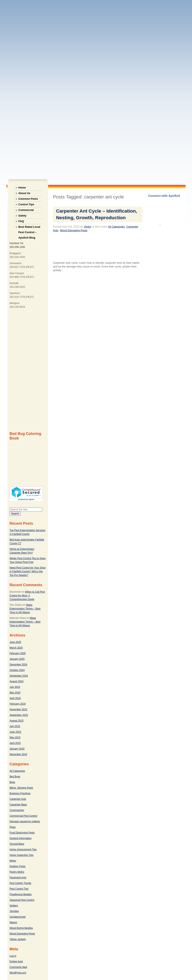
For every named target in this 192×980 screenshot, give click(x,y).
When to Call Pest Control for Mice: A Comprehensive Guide (27, 596)
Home (22, 188)
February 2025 (18, 653)
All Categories (17, 771)
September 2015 (19, 715)
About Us (24, 193)
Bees (12, 782)
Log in (13, 956)
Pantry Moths (17, 872)
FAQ (21, 221)
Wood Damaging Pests (22, 934)
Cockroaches (17, 810)
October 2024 (17, 670)
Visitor (88, 227)
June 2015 (15, 732)
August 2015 (16, 721)
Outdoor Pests (18, 866)
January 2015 (17, 749)
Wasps (13, 922)
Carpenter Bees (18, 805)
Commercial (26, 210)
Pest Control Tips (19, 889)
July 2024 (15, 687)
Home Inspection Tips (21, 855)
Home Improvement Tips (23, 849)
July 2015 (15, 726)
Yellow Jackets (18, 939)
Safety (22, 216)
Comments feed (18, 967)
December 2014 (18, 754)
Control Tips (26, 204)
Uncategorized (18, 917)
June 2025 (15, 642)
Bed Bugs (15, 777)
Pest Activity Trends (20, 883)
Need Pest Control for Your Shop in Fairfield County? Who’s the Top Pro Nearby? (28, 571)
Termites (14, 911)
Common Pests (28, 199)
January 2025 (17, 659)
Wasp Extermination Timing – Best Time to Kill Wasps (25, 609)
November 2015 (18, 709)
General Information (21, 838)
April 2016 (15, 698)
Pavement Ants (18, 878)
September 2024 (19, 676)
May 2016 (15, 693)
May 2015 (15, 737)
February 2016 (18, 704)
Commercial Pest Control (23, 816)
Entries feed (16, 962)
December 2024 (18, 665)
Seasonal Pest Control (22, 900)
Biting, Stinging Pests (21, 788)
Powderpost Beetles (21, 894)
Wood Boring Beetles (21, 928)
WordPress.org (18, 973)
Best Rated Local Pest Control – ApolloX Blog (29, 227)
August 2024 (16, 681)
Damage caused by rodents (25, 821)
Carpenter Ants (18, 799)
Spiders (14, 906)
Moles (13, 861)
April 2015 (15, 743)
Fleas (13, 827)
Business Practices (20, 793)
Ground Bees (17, 844)
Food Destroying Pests (22, 833)
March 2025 (16, 648)
